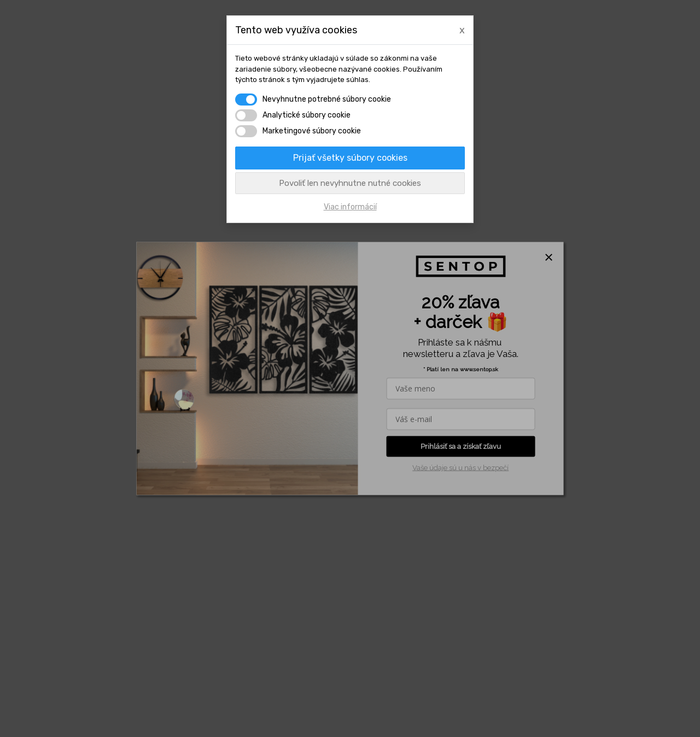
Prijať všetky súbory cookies (350, 158)
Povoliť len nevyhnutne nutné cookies (350, 183)
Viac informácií (350, 207)
